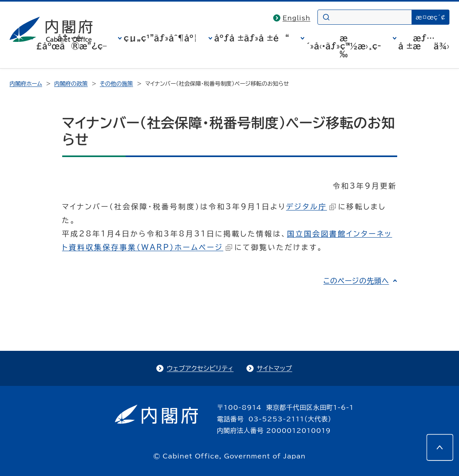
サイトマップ (275, 368)
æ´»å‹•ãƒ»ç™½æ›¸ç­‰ (344, 46)
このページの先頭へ (356, 281)
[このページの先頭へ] (440, 447)
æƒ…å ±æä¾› (424, 42)
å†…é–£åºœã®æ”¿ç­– (71, 42)
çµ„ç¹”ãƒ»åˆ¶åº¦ (160, 38)
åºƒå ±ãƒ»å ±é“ (252, 38)
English (297, 18)
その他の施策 (116, 84)
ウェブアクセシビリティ (200, 368)
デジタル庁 (311, 207)
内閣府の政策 (71, 84)
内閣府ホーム (26, 84)
